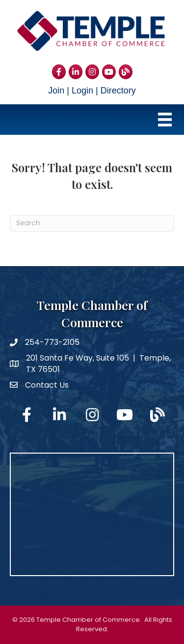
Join (56, 91)
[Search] (92, 223)
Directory (118, 91)
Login (82, 91)
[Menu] (165, 120)
